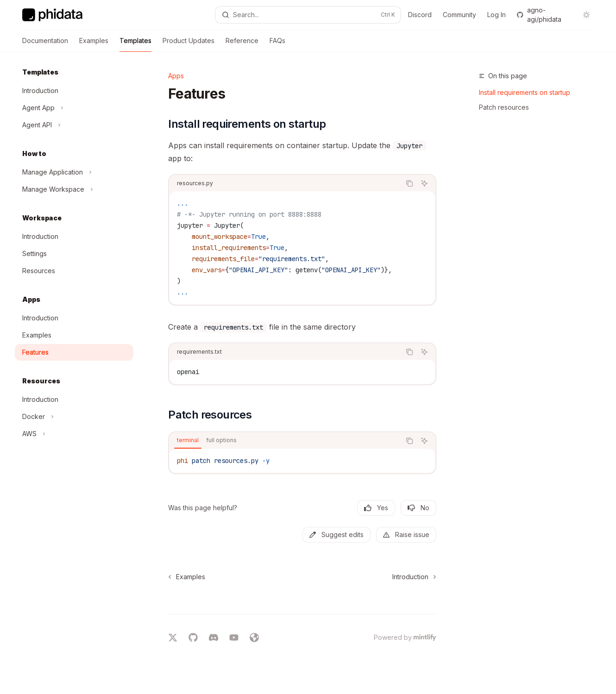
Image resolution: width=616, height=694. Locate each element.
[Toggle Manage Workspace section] (74, 189)
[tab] (188, 440)
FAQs (277, 44)
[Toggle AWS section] (74, 434)
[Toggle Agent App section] (74, 108)
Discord (420, 15)
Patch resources (504, 107)
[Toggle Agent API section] (74, 125)
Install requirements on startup (525, 92)
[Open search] (308, 15)
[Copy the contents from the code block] (409, 183)
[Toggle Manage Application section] (74, 172)
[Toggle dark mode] (586, 15)
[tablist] (285, 441)
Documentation (45, 44)
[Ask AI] (424, 183)
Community (459, 15)
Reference (242, 44)
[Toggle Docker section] (74, 417)
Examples (94, 44)
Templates (135, 44)
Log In (497, 15)
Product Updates (189, 44)
